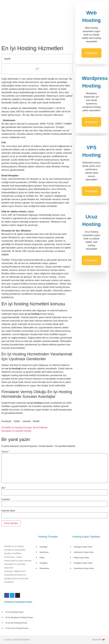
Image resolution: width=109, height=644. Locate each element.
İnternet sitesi (8, 511)
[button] (6, 421)
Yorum (5, 452)
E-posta (6, 499)
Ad (4, 488)
